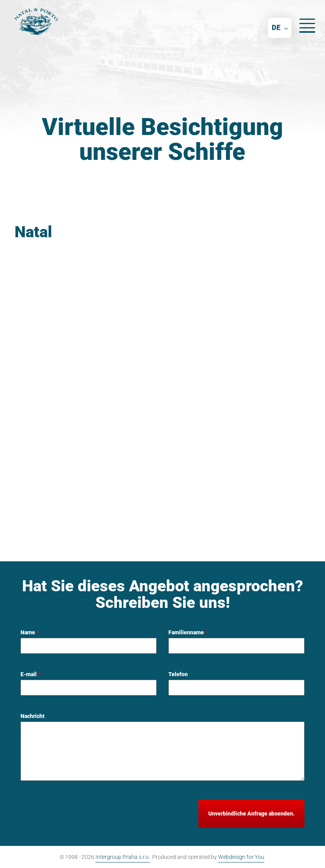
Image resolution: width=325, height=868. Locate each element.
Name (30, 632)
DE (276, 27)
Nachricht (33, 716)
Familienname (188, 632)
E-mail (31, 674)
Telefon (178, 674)
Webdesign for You (241, 857)
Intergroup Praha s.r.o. (123, 857)
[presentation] (80, 815)
